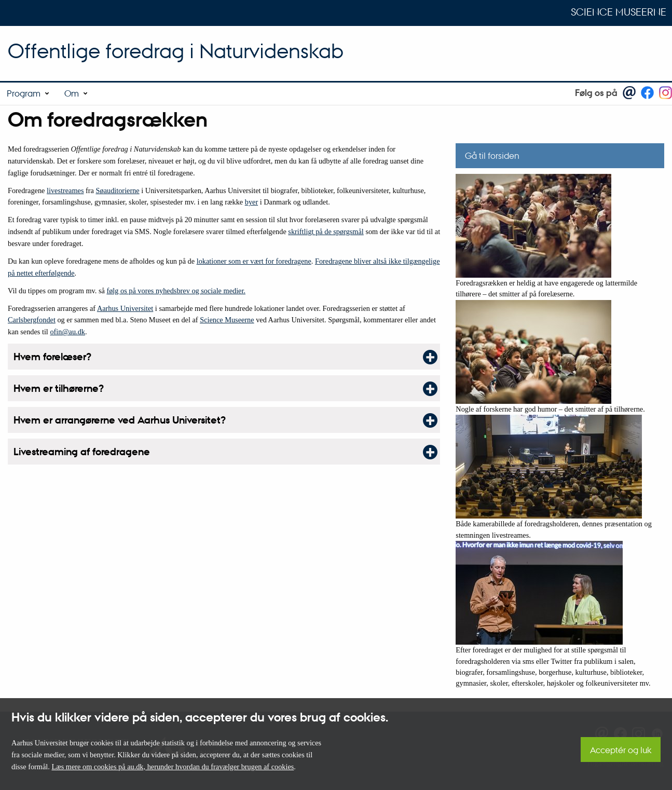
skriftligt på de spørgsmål (326, 231)
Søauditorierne (118, 190)
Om (72, 93)
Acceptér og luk (621, 750)
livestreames (65, 190)
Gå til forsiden (492, 155)
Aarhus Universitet (125, 308)
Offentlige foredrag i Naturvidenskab (176, 51)
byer (251, 202)
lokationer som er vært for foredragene (254, 261)
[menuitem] (29, 94)
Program (24, 93)
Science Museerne (619, 12)
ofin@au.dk (67, 332)
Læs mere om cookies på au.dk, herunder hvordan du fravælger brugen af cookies (173, 767)
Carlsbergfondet (32, 320)
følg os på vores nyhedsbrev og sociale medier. (176, 291)
